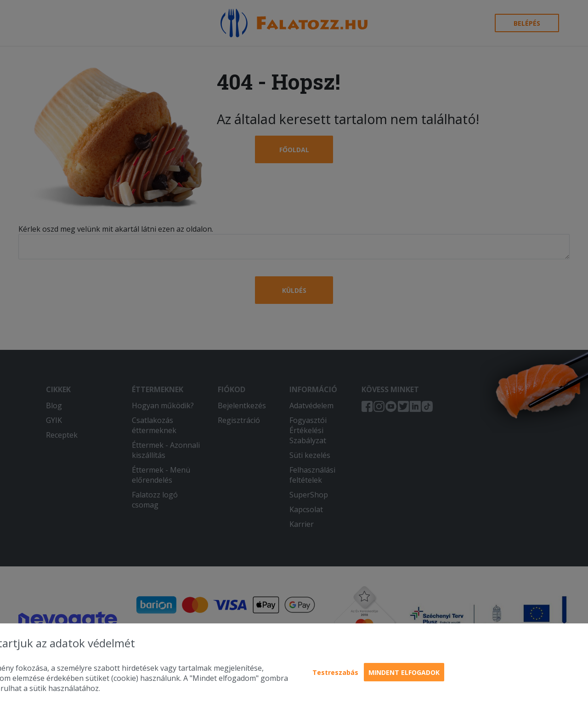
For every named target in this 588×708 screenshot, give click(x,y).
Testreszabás (335, 672)
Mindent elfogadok (404, 672)
